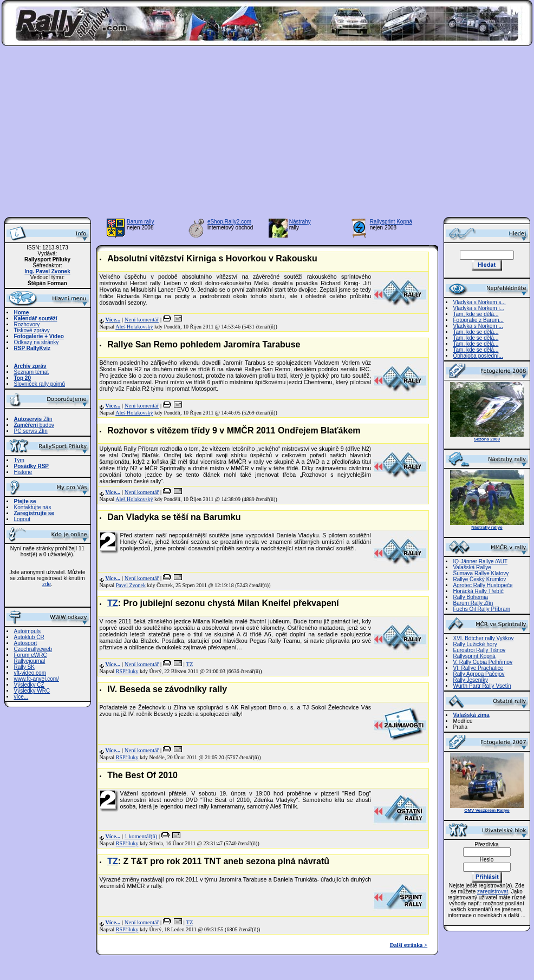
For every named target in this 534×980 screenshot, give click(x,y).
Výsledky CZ (29, 685)
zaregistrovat (493, 892)
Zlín (33, 419)
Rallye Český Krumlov (480, 579)
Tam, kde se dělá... (476, 314)
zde (47, 584)
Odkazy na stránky (37, 342)
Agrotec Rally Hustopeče (483, 585)
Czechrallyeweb (33, 649)
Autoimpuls (27, 631)
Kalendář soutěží (36, 318)
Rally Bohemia (471, 597)
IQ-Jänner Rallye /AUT (481, 561)
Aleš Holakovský (134, 327)
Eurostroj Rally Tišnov (480, 650)
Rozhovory (27, 324)
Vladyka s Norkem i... (479, 308)
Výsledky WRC (32, 691)
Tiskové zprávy (32, 330)
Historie (23, 472)
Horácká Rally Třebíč (478, 591)
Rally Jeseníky (471, 680)
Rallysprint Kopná (391, 222)
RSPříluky (127, 671)
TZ (113, 603)
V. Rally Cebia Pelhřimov (483, 662)
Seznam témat (31, 372)
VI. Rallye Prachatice (478, 668)
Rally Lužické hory (475, 644)
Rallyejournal (30, 661)
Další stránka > (409, 945)
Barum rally (141, 222)
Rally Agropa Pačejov (479, 674)
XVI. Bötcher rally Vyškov (484, 638)
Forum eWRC (31, 655)
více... (21, 697)
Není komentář (142, 320)
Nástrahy (300, 222)
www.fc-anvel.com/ (37, 679)
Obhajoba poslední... (478, 356)
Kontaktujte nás (33, 507)
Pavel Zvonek (131, 585)
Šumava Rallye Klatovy (481, 573)
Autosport (26, 643)
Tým (19, 460)
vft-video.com (30, 673)
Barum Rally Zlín (473, 603)
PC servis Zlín (31, 431)
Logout (22, 519)
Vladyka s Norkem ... (478, 326)
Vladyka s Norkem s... (480, 302)
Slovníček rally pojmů (40, 384)
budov (34, 425)
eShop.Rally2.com (229, 222)
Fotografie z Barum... (478, 320)
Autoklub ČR (29, 637)
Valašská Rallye (472, 567)
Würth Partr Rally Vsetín (482, 686)
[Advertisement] (267, 135)
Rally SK (24, 667)
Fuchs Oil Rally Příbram (482, 609)
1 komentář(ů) (141, 836)
